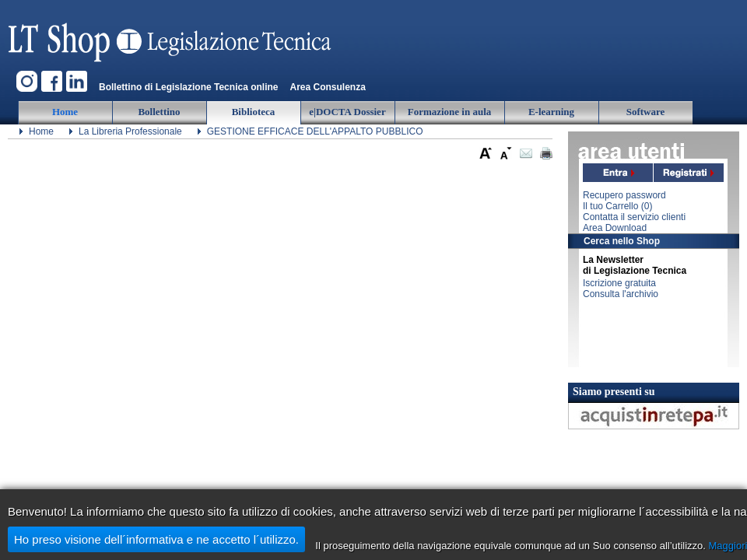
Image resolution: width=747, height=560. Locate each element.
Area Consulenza (327, 87)
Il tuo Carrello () (617, 206)
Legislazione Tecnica (171, 35)
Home (41, 131)
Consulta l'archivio (621, 294)
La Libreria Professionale (130, 131)
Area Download (615, 228)
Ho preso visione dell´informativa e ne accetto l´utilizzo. (156, 539)
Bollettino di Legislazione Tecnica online (188, 87)
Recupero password (624, 195)
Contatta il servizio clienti (634, 217)
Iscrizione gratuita (619, 283)
